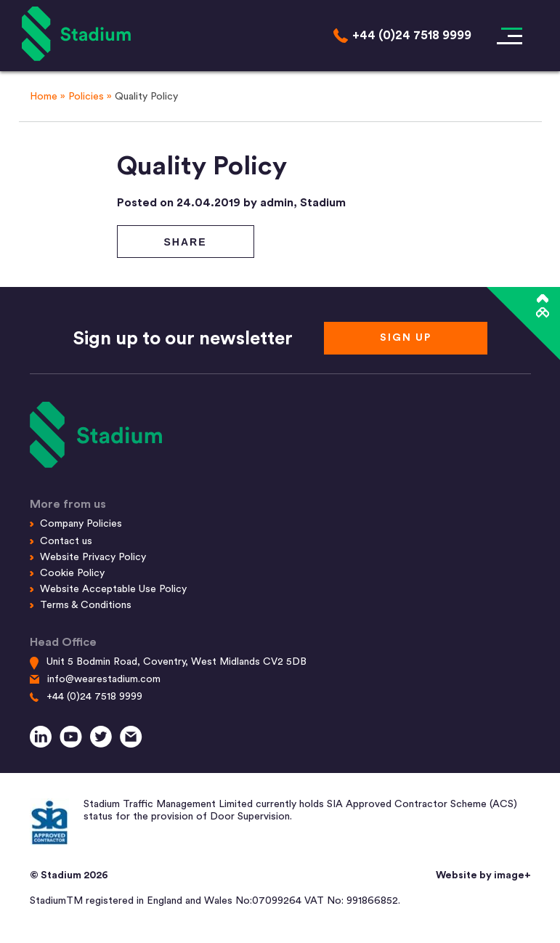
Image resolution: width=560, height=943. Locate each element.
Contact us (66, 541)
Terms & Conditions (86, 605)
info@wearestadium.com (104, 679)
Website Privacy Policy (93, 557)
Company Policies (81, 524)
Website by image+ (483, 875)
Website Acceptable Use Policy (113, 589)
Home (44, 97)
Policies (86, 97)
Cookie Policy (72, 573)
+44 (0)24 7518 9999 (94, 697)
